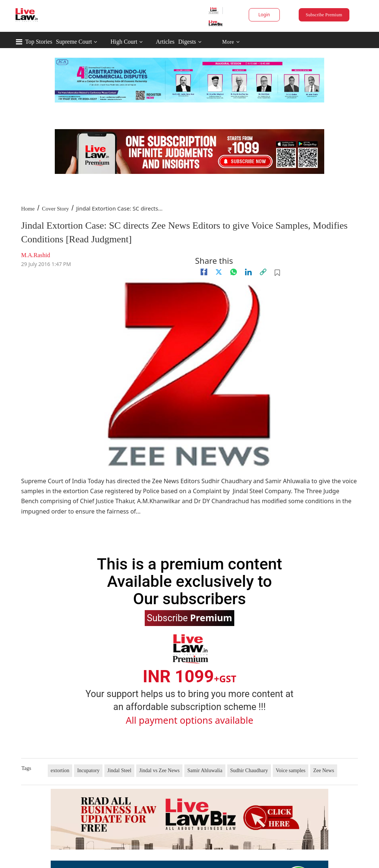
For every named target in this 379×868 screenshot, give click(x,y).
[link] (263, 272)
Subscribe (189, 618)
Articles (165, 42)
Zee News (323, 771)
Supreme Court (74, 42)
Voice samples (291, 771)
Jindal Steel (119, 771)
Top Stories (39, 42)
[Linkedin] (248, 272)
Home (28, 209)
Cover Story (55, 209)
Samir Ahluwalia (205, 771)
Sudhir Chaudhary (249, 771)
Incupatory (88, 771)
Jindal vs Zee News (159, 771)
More (231, 42)
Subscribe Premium (324, 15)
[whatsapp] (234, 272)
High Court (124, 42)
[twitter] (219, 272)
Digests (187, 42)
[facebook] (204, 272)
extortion (60, 771)
